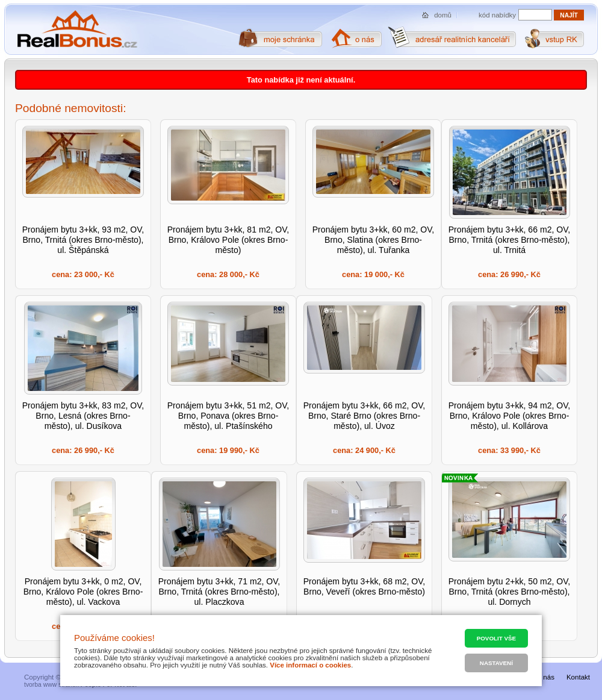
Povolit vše (496, 638)
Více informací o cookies (310, 665)
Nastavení (496, 663)
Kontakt (578, 677)
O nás (545, 677)
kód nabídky (497, 15)
